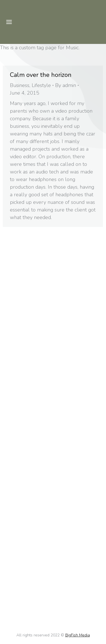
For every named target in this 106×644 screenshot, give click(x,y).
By (66, 85)
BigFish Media (78, 635)
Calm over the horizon (41, 75)
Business (20, 85)
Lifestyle (41, 85)
